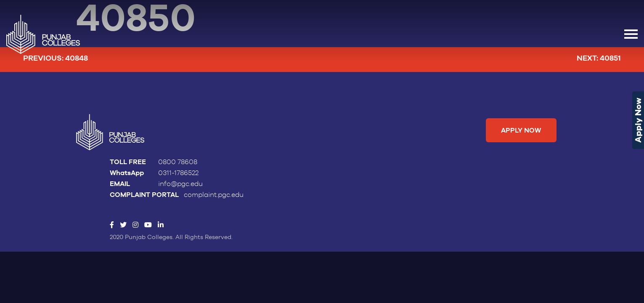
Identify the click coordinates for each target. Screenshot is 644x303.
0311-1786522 (178, 173)
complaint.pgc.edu (214, 195)
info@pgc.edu (180, 184)
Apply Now (638, 120)
